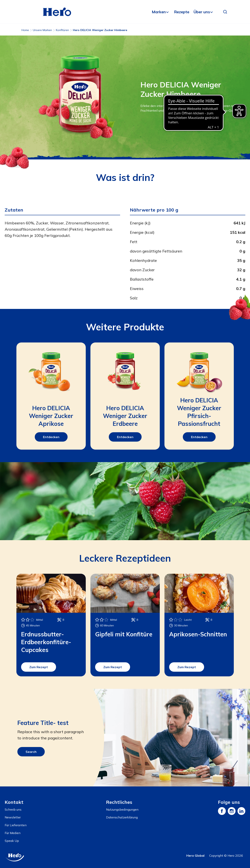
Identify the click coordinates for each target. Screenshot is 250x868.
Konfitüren (62, 30)
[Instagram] (232, 811)
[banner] (125, 12)
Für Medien (13, 833)
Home (25, 30)
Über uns (202, 12)
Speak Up (12, 841)
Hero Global (195, 856)
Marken (159, 12)
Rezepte (182, 12)
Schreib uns (13, 809)
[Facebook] (222, 811)
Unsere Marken (42, 30)
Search (31, 752)
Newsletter (13, 817)
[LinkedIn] (241, 811)
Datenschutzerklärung (122, 817)
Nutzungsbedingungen (122, 809)
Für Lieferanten (16, 825)
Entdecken (51, 437)
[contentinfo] (125, 827)
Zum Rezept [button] (39, 667)
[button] (225, 12)
